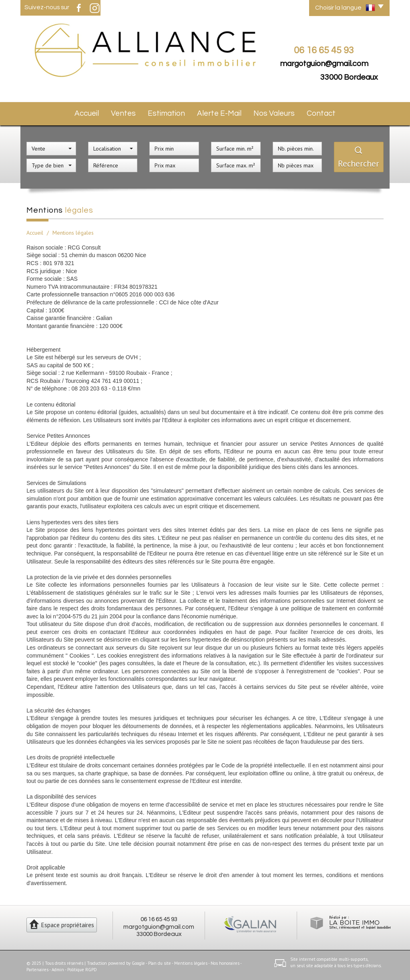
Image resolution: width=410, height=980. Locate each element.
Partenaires (37, 966)
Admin (58, 966)
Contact (322, 112)
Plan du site (160, 960)
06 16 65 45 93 (159, 916)
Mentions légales (191, 960)
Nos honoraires (225, 960)
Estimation (171, 112)
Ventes (127, 112)
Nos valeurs (275, 112)
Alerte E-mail (222, 112)
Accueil (87, 112)
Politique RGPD (82, 966)
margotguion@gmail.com (324, 64)
